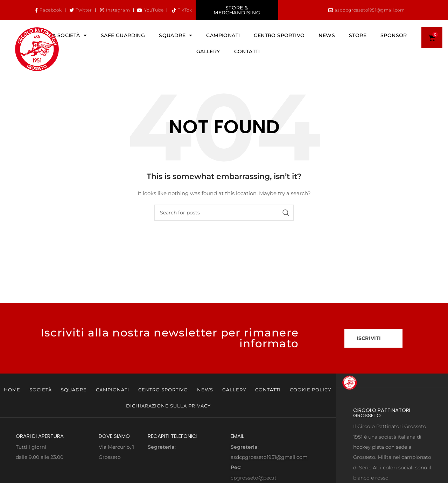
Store (358, 35)
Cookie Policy (310, 390)
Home (12, 390)
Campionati (223, 35)
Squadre (176, 35)
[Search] (224, 213)
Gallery (208, 51)
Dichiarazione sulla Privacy (168, 406)
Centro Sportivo (279, 35)
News (327, 35)
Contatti (247, 51)
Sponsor (394, 35)
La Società (68, 35)
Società (41, 390)
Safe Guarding (123, 35)
